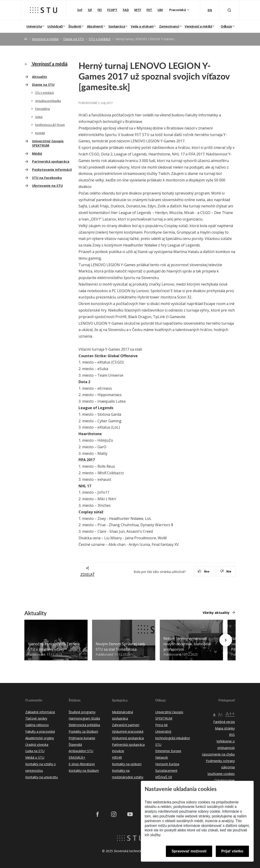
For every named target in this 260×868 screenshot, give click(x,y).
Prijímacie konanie (82, 738)
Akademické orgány (40, 738)
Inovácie (118, 751)
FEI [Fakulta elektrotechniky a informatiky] (100, 10)
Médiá (37, 154)
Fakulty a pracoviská (40, 731)
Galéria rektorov (37, 725)
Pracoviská (178, 10)
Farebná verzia (224, 722)
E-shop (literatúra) (82, 764)
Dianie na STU (74, 39)
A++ (230, 714)
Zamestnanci (169, 26)
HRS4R (117, 757)
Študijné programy (82, 712)
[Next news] (226, 640)
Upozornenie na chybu (218, 754)
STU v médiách (100, 39)
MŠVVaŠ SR (164, 777)
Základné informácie (40, 712)
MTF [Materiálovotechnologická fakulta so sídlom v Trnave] (138, 10)
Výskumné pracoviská (128, 731)
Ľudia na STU (35, 751)
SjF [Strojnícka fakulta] (90, 10)
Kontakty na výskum (127, 764)
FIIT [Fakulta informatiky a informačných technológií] (149, 10)
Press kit (161, 725)
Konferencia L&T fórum (50, 125)
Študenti (75, 26)
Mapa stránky (225, 728)
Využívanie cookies (221, 774)
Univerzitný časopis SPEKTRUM (48, 143)
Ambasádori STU (81, 751)
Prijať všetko (232, 851)
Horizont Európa (167, 764)
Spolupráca (117, 26)
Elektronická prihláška (84, 725)
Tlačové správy (36, 718)
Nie (226, 571)
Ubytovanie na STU (47, 186)
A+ (220, 714)
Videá (39, 117)
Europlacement (166, 771)
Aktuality (40, 77)
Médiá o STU (35, 757)
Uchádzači (55, 26)
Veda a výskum (142, 26)
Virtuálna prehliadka (48, 101)
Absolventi (95, 26)
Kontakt (40, 133)
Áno (204, 571)
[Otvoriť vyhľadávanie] (229, 10)
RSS (232, 735)
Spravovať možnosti (189, 851)
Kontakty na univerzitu (42, 777)
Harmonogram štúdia (84, 718)
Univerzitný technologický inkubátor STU (173, 738)
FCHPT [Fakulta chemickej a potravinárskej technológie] (112, 10)
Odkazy (226, 26)
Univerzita (34, 26)
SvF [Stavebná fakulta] (80, 10)
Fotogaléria (43, 109)
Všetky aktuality (216, 613)
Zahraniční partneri (126, 725)
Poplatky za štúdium (83, 731)
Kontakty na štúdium (84, 771)
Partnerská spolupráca (51, 161)
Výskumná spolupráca (128, 738)
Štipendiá (75, 745)
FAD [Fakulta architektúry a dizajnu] (126, 10)
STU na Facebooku (47, 178)
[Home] (26, 39)
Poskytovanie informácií (52, 170)
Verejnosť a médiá (198, 26)
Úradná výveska (37, 745)
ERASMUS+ (77, 757)
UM (160, 10)
